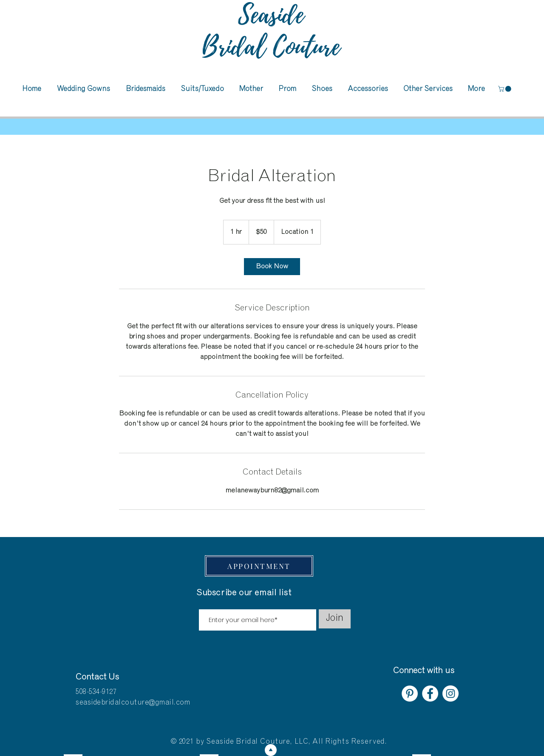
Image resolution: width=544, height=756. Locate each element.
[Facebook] (430, 693)
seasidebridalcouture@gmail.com (133, 703)
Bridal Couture (271, 47)
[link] (272, 267)
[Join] (335, 619)
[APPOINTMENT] (259, 566)
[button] (505, 89)
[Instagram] (450, 693)
